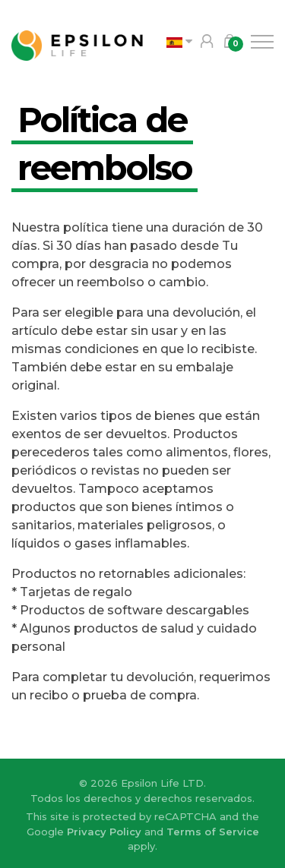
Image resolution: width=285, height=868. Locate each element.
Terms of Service (213, 832)
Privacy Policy (104, 832)
